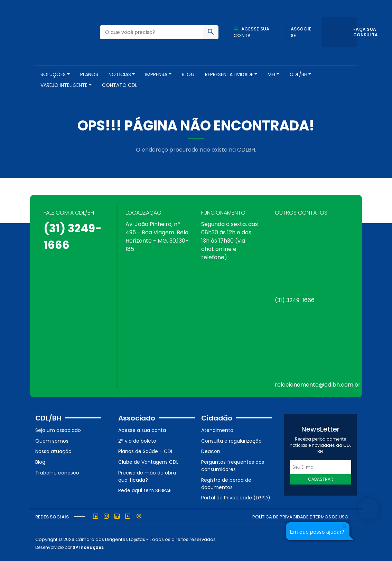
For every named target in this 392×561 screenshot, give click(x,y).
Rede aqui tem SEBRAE (145, 490)
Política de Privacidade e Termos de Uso (300, 517)
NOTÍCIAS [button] (120, 74)
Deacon (211, 451)
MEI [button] (271, 74)
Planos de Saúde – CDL (146, 451)
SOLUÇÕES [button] (53, 74)
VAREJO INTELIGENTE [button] (64, 85)
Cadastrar (321, 479)
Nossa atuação (53, 451)
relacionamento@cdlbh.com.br (318, 384)
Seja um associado (58, 430)
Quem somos (52, 441)
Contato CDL (120, 85)
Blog (188, 74)
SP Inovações (88, 547)
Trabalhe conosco (57, 472)
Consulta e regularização (231, 441)
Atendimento (217, 430)
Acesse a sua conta (142, 430)
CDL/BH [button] (298, 74)
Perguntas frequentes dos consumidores (233, 465)
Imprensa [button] (156, 74)
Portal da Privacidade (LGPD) (236, 497)
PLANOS (89, 74)
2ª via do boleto (137, 441)
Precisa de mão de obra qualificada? (147, 476)
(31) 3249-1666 (295, 300)
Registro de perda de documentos (226, 483)
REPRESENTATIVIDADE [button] (229, 74)
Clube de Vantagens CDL (148, 462)
